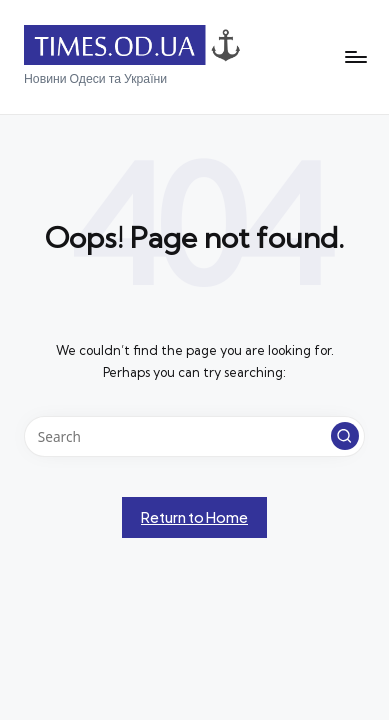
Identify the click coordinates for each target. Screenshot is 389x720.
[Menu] (355, 57)
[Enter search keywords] (194, 437)
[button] (345, 436)
